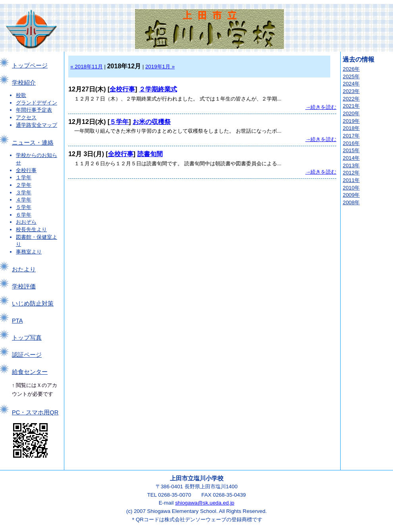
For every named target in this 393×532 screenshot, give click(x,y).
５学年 (24, 207)
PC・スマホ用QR (35, 412)
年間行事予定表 (34, 110)
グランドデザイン (37, 103)
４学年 (24, 200)
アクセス (26, 117)
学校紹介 (24, 83)
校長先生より (31, 229)
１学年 (24, 177)
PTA (17, 321)
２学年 (24, 185)
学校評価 (24, 286)
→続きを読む (321, 107)
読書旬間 (150, 154)
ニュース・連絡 (33, 143)
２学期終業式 (158, 89)
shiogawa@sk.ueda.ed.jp (205, 503)
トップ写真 (27, 338)
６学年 (24, 215)
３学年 (24, 192)
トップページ (30, 66)
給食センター (30, 372)
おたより (24, 269)
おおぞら (26, 222)
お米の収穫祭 (152, 122)
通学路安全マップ (37, 125)
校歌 (21, 95)
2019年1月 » (160, 67)
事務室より (29, 252)
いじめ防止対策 (33, 304)
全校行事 (26, 170)
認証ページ (27, 355)
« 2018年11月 (87, 67)
